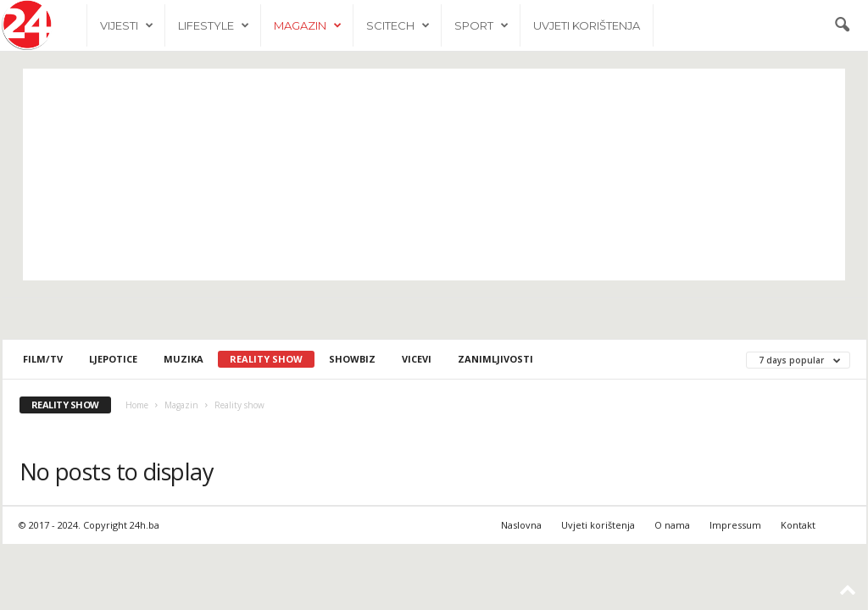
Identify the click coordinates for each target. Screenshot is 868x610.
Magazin (308, 25)
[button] (842, 25)
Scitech (398, 25)
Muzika (184, 359)
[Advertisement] (434, 175)
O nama (672, 525)
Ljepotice (113, 359)
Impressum (735, 525)
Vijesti (127, 25)
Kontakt (798, 525)
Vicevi (417, 359)
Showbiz (352, 359)
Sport (481, 25)
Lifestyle (214, 25)
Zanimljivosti (495, 359)
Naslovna (521, 525)
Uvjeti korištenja (587, 25)
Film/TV (43, 359)
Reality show (266, 359)
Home (137, 405)
